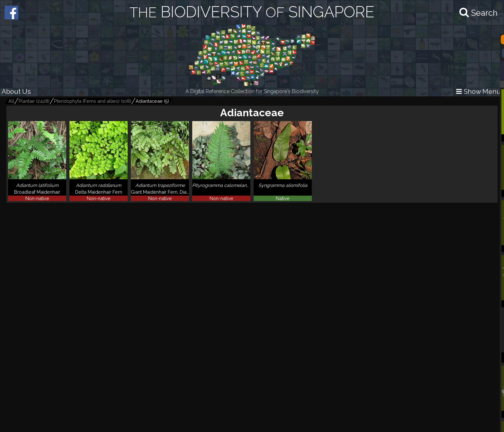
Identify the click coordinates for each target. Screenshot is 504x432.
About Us (16, 91)
